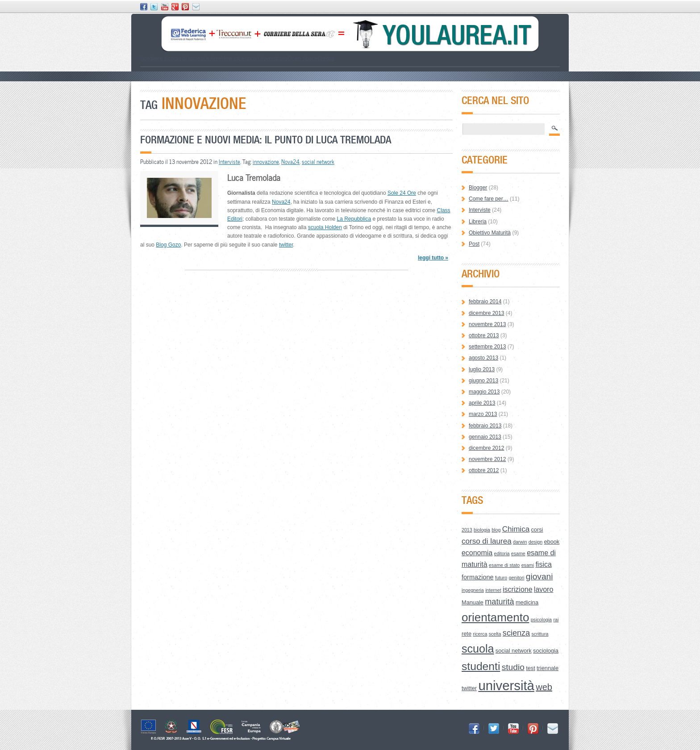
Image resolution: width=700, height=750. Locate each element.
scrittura (540, 634)
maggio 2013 (484, 392)
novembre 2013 (487, 324)
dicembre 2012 (486, 448)
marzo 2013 (483, 414)
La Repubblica (354, 219)
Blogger (478, 188)
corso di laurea (487, 541)
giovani (540, 576)
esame (518, 553)
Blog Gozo (168, 245)
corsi (537, 530)
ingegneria (473, 590)
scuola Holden (325, 227)
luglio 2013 (482, 369)
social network (318, 162)
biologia (482, 530)
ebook (552, 542)
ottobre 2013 (484, 335)
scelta (495, 634)
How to (230, 59)
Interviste (229, 162)
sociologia (546, 651)
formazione (478, 577)
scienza (516, 633)
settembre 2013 (487, 347)
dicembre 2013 (486, 313)
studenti (481, 666)
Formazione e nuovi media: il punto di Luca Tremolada (266, 140)
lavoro (544, 589)
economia (477, 553)
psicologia (541, 620)
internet (493, 590)
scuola (478, 649)
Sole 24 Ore (402, 193)
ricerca (480, 634)
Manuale (473, 602)
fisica (543, 564)
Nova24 (290, 162)
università (506, 685)
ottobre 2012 (484, 470)
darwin (520, 542)
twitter (286, 245)
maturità (499, 602)
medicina (527, 602)
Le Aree (212, 59)
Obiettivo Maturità (490, 233)
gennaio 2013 (485, 437)
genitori (517, 578)
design (535, 542)
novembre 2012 (487, 459)
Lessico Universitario (263, 59)
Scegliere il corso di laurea (172, 59)
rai (556, 620)
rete (467, 634)
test (531, 668)
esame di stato (504, 565)
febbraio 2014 (485, 302)
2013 (467, 530)
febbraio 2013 (485, 426)
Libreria (478, 222)
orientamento (495, 617)
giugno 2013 (483, 381)
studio (513, 667)
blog (496, 530)
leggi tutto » (433, 258)
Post (474, 244)
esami (528, 565)
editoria (502, 553)
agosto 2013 (483, 358)
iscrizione (518, 589)
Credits (326, 59)
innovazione (266, 162)
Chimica (516, 529)
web (544, 687)
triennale (548, 668)
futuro (501, 578)
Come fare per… (489, 199)
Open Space (302, 59)
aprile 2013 (482, 403)
